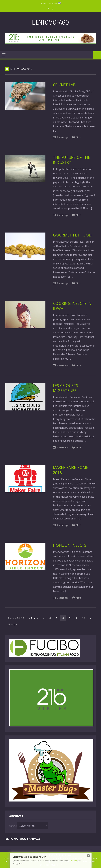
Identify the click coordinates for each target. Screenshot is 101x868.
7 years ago (63, 137)
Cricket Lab (64, 85)
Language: (54, 3)
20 (84, 618)
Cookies (73, 861)
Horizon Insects (70, 545)
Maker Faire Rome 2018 (71, 470)
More (79, 137)
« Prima (33, 618)
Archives (13, 826)
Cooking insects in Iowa (72, 306)
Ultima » (13, 624)
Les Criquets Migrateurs (65, 388)
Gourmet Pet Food (72, 235)
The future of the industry (72, 160)
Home (43, 3)
